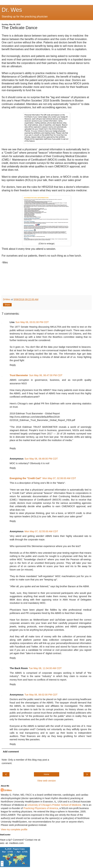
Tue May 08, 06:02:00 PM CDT (41, 695)
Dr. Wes (12, 10)
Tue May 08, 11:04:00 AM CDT (45, 668)
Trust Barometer (19, 375)
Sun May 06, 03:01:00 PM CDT (32, 322)
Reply (13, 365)
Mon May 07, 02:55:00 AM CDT (41, 531)
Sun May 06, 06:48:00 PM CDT (41, 459)
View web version (47, 781)
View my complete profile (14, 829)
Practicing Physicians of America (41, 808)
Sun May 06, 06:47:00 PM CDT (46, 375)
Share (7, 305)
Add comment (11, 752)
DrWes (8, 790)
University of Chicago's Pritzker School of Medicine (54, 805)
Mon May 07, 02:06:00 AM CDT (59, 478)
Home (46, 774)
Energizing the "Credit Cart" (26, 478)
